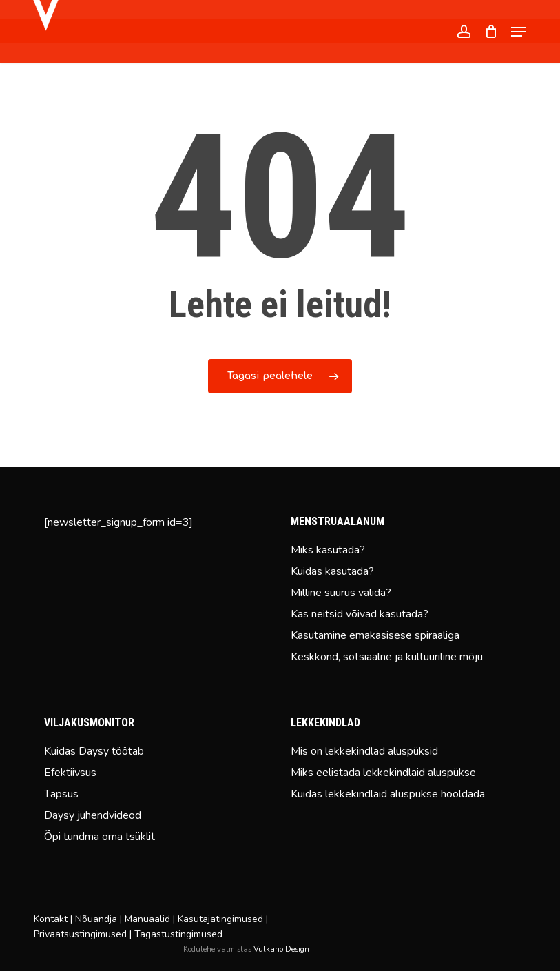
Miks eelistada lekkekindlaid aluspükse (383, 773)
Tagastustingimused (178, 934)
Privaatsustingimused (80, 934)
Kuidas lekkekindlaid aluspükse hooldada (388, 794)
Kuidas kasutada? (332, 571)
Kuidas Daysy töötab (94, 751)
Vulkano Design (281, 949)
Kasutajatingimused (220, 919)
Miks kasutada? (328, 550)
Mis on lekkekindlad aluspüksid (364, 751)
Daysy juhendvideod (93, 815)
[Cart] (491, 31)
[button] (519, 32)
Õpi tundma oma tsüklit (100, 837)
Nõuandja (96, 919)
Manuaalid (147, 919)
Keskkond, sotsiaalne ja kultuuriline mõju (387, 657)
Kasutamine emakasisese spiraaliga (375, 635)
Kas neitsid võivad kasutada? (360, 614)
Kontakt (51, 919)
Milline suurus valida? (341, 593)
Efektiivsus (70, 773)
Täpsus (61, 794)
